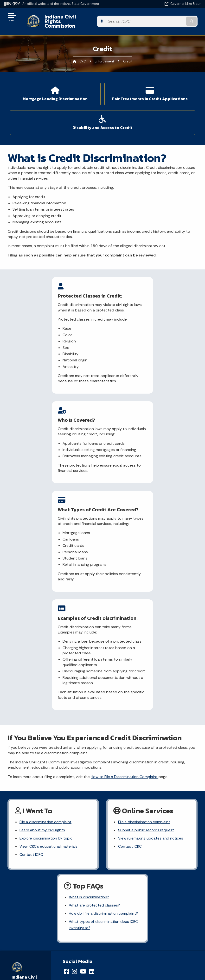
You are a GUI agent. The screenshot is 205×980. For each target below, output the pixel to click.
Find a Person (51, 874)
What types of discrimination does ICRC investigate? (104, 742)
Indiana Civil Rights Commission (80, 17)
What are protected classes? (95, 721)
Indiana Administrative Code (51, 959)
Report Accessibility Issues (150, 944)
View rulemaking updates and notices (151, 654)
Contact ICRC (32, 671)
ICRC (82, 53)
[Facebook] (67, 789)
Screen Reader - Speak (150, 954)
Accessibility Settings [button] (150, 935)
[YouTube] (83, 789)
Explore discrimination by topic (46, 654)
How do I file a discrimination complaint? (104, 730)
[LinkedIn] (92, 789)
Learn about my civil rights (42, 645)
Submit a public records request (146, 645)
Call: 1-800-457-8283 (51, 891)
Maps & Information (51, 925)
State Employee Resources (150, 900)
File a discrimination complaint (46, 637)
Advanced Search (150, 866)
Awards (51, 968)
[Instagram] (74, 789)
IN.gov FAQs (150, 891)
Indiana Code (51, 951)
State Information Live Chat (51, 857)
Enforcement (104, 53)
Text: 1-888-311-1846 (51, 900)
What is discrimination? (89, 713)
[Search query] (172, 17)
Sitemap (150, 883)
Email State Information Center (51, 866)
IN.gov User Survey (150, 857)
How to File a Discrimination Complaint (124, 591)
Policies (150, 874)
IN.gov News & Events (51, 934)
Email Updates (51, 942)
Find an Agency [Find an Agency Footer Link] (51, 883)
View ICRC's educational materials (49, 662)
